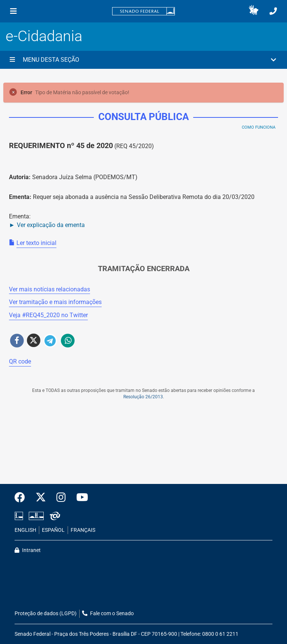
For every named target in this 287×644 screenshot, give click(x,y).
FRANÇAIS (83, 530)
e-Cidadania (44, 36)
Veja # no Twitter (48, 315)
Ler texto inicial (36, 243)
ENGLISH (25, 530)
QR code (20, 361)
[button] (254, 11)
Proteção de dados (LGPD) (46, 614)
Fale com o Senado (108, 614)
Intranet (28, 550)
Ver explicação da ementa (51, 225)
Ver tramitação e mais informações (55, 302)
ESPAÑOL (53, 530)
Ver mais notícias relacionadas (50, 289)
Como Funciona (259, 127)
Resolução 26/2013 (143, 397)
